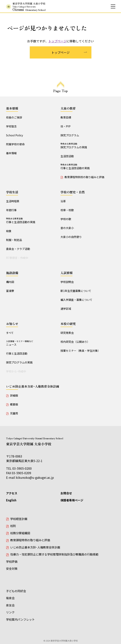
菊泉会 (10, 598)
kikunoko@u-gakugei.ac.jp (35, 477)
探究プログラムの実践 (88, 146)
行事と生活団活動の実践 (88, 167)
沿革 (63, 201)
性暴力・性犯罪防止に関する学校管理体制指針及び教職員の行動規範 (54, 554)
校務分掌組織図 (20, 533)
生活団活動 (67, 156)
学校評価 (12, 561)
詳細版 (14, 395)
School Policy (15, 135)
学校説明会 (67, 282)
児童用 (14, 413)
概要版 (14, 404)
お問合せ (66, 493)
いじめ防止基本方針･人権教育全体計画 (33, 386)
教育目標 (66, 117)
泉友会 (10, 605)
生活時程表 (13, 201)
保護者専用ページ (72, 500)
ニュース (33, 343)
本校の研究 (68, 324)
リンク (10, 612)
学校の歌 (66, 219)
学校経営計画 (19, 519)
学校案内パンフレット (20, 619)
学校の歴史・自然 (73, 192)
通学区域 (66, 309)
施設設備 (12, 273)
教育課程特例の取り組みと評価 (30, 540)
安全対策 (12, 569)
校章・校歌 (67, 210)
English (11, 500)
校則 (13, 526)
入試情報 (67, 273)
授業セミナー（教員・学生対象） (80, 351)
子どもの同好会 (16, 591)
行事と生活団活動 (17, 353)
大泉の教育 (68, 108)
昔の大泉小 (67, 228)
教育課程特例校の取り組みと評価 (84, 177)
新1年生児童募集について (76, 291)
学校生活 (12, 192)
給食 (9, 231)
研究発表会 (67, 333)
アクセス (12, 493)
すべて (10, 333)
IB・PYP (66, 126)
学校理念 (11, 126)
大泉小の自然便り (71, 237)
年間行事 (11, 210)
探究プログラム (70, 135)
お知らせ (12, 324)
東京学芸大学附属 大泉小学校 (29, 7)
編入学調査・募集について (76, 300)
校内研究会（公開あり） (75, 342)
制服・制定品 (14, 240)
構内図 (10, 282)
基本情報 (12, 108)
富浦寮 (10, 291)
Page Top (60, 91)
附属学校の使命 (15, 144)
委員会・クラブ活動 (18, 249)
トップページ (57, 41)
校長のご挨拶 (14, 117)
